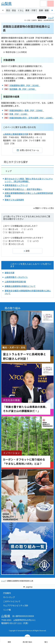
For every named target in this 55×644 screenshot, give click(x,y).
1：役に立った (12, 229)
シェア (51, 18)
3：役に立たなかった (15, 232)
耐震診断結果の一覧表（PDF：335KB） (27, 110)
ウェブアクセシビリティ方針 (16, 605)
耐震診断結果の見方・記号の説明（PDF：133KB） (31, 118)
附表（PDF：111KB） (19, 114)
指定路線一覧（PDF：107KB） (23, 89)
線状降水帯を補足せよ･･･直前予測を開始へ (23, 189)
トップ (8, 171)
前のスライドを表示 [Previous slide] (3, 10)
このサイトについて (12, 601)
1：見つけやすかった (15, 241)
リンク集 (7, 610)
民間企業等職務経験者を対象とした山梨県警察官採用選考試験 (29, 194)
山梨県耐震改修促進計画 (15, 282)
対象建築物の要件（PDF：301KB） (25, 85)
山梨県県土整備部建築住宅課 (16, 134)
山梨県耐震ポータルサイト (16, 277)
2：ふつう (29, 229)
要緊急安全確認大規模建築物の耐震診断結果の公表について (28, 292)
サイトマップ (9, 597)
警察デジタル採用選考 (14, 200)
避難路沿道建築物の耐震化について (20, 286)
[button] (43, 4)
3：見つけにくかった (15, 244)
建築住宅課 (10, 273)
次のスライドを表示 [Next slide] (52, 10)
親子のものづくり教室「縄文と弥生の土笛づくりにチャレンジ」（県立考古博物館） (29, 180)
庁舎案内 (7, 593)
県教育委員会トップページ (16, 185)
